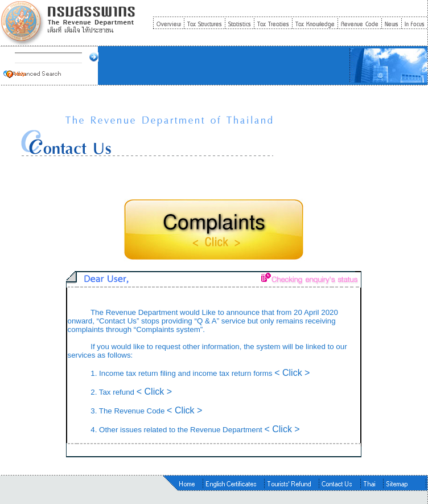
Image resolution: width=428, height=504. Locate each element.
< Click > (292, 373)
